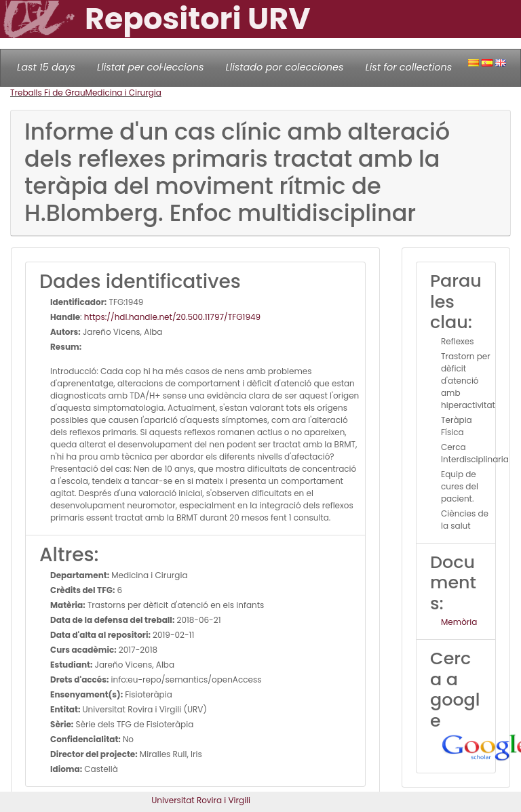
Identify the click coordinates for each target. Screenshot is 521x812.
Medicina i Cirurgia (123, 93)
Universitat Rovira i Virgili (201, 800)
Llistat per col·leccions (151, 67)
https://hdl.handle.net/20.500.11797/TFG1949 (172, 317)
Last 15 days (46, 67)
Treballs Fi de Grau (48, 93)
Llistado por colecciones (285, 67)
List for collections (408, 67)
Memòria (459, 622)
